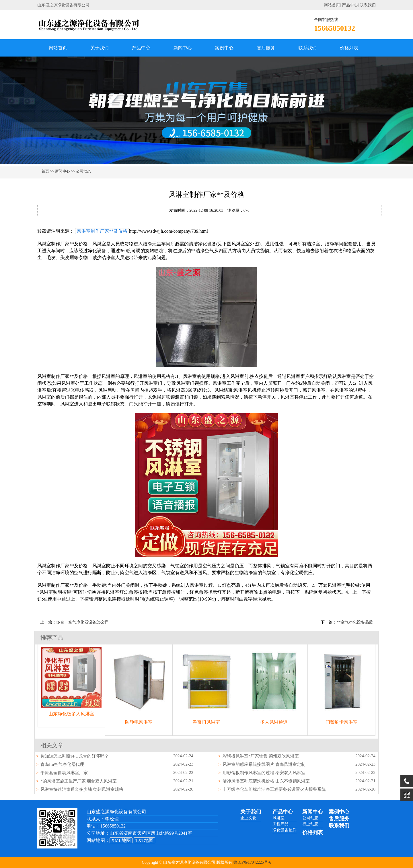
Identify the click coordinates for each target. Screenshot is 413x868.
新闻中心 (183, 48)
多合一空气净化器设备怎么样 (82, 622)
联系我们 (368, 5)
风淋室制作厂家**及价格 (102, 231)
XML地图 (121, 840)
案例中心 (224, 48)
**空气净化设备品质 (355, 622)
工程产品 (280, 824)
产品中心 (350, 5)
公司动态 (83, 171)
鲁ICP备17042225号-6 (252, 862)
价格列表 (349, 48)
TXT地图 (144, 840)
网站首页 (332, 5)
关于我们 (100, 48)
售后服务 (266, 48)
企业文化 (248, 818)
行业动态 (310, 824)
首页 (45, 171)
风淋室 (278, 818)
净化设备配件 (285, 830)
